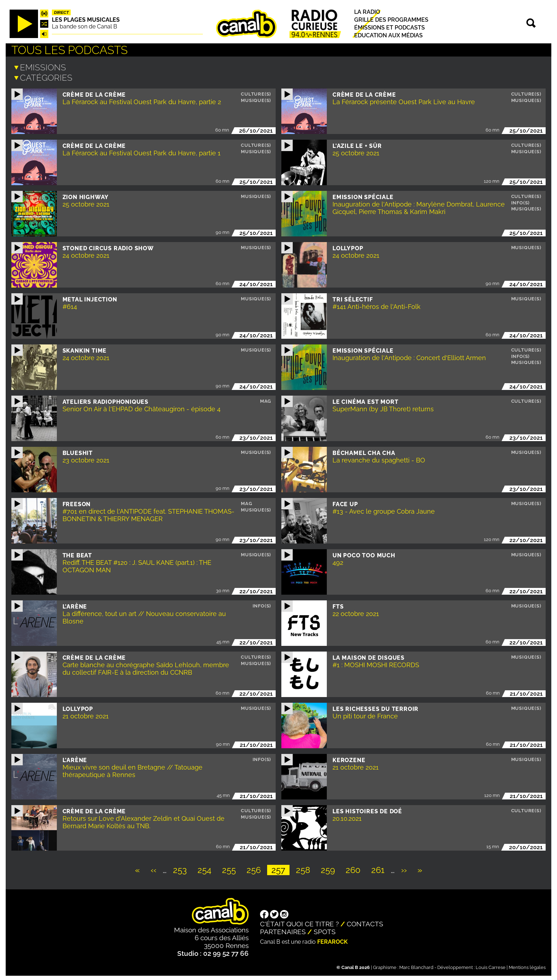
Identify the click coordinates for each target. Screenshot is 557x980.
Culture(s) (256, 93)
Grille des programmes (391, 20)
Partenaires (283, 930)
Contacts (365, 922)
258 (305, 869)
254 (207, 869)
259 (330, 869)
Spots (325, 930)
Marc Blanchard (416, 966)
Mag (266, 400)
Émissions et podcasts (390, 28)
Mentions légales (527, 966)
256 (256, 869)
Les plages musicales (86, 20)
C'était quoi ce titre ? (299, 922)
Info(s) (521, 201)
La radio (367, 12)
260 (355, 869)
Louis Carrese (491, 966)
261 (380, 869)
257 (280, 869)
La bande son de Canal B (85, 26)
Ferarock (332, 940)
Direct (61, 12)
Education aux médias (388, 36)
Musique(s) (256, 99)
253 (182, 869)
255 (231, 869)
